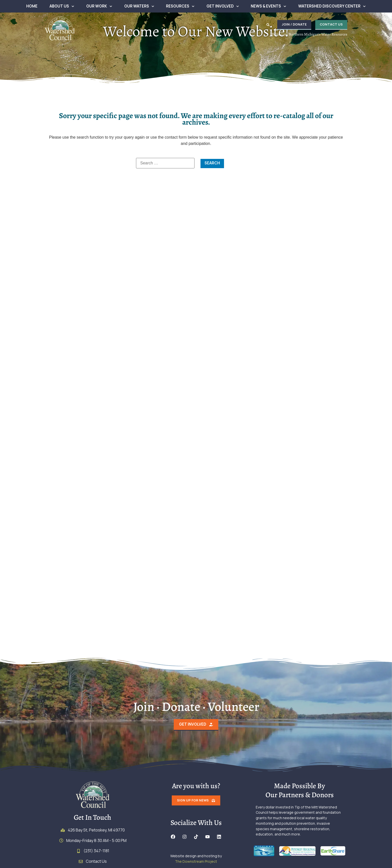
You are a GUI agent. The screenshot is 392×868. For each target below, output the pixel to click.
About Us (62, 6)
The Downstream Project (196, 864)
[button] (262, 25)
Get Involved (223, 6)
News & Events (268, 6)
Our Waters (139, 6)
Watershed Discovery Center (332, 6)
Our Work (99, 6)
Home (32, 6)
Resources (180, 6)
